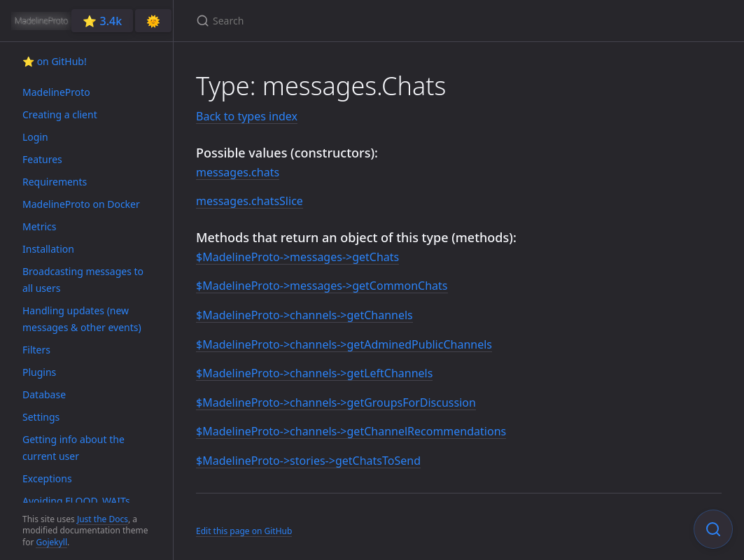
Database (44, 394)
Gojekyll (51, 542)
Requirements (55, 182)
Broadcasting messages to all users (83, 280)
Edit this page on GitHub (244, 531)
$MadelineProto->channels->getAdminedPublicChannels (344, 344)
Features (42, 159)
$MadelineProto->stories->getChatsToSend (308, 461)
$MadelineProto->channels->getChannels (304, 315)
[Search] (361, 21)
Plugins (39, 372)
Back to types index (247, 116)
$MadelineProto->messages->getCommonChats (322, 286)
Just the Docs (103, 519)
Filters (36, 350)
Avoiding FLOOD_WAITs (76, 501)
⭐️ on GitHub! (55, 61)
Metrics (39, 226)
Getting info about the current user (73, 448)
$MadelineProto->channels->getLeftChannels (314, 373)
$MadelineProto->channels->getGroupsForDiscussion (336, 402)
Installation (48, 249)
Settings (41, 417)
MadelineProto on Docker (81, 204)
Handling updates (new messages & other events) (82, 319)
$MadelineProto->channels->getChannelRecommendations (351, 431)
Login (35, 137)
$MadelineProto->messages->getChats (297, 257)
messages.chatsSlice (250, 201)
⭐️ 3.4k (102, 21)
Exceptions (47, 478)
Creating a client (60, 114)
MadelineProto (56, 92)
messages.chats (238, 172)
